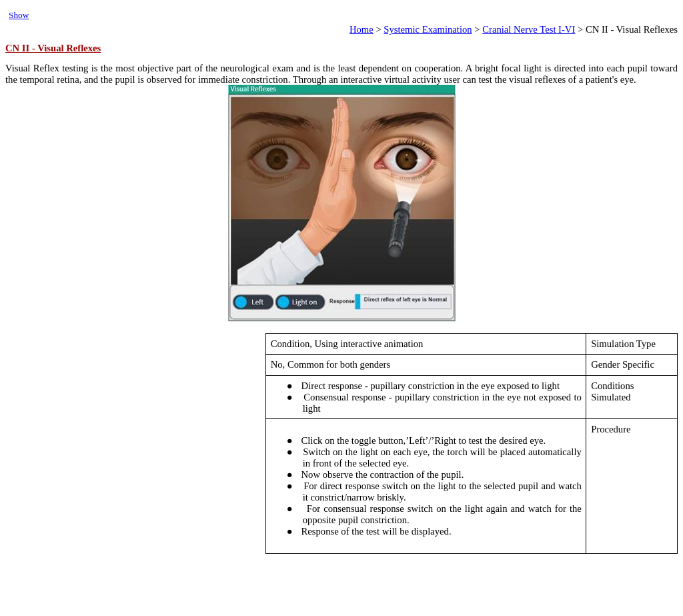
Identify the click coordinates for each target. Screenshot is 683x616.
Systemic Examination (428, 29)
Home (362, 29)
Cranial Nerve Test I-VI (529, 29)
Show (19, 15)
